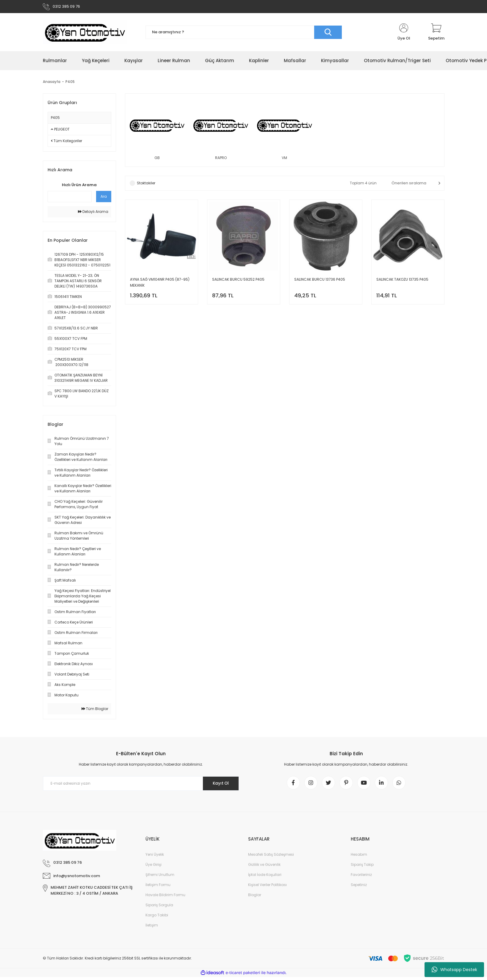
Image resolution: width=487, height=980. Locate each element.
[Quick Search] (70, 198)
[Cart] (436, 33)
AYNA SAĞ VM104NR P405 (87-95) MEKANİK (160, 284)
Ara (104, 198)
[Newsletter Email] (141, 785)
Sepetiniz (359, 888)
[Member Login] (404, 33)
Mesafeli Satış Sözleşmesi (271, 857)
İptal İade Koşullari (265, 878)
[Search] (244, 33)
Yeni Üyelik (155, 857)
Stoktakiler (146, 184)
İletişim (152, 928)
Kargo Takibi (157, 918)
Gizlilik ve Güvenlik (264, 867)
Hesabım (359, 857)
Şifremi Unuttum (160, 878)
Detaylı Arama (93, 213)
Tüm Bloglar (95, 710)
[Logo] (85, 33)
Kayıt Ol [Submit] (219, 785)
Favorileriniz (361, 878)
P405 (70, 83)
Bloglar (255, 898)
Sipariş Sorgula (159, 908)
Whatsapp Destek (454, 970)
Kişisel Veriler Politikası (267, 888)
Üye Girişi (154, 867)
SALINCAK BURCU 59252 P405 (238, 281)
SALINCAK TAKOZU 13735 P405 (402, 281)
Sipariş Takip (362, 867)
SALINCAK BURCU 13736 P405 (320, 281)
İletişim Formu (158, 888)
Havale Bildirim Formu (165, 898)
